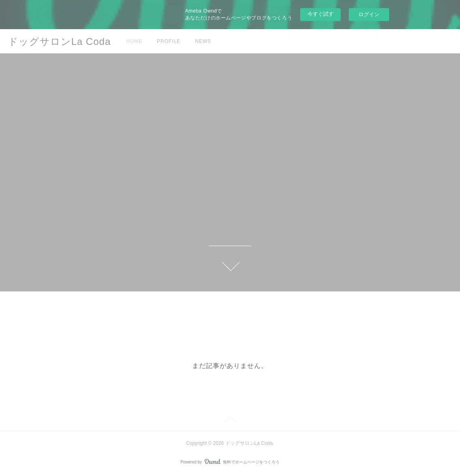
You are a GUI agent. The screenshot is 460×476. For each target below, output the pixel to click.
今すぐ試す (321, 14)
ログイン (369, 14)
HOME (134, 41)
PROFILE (169, 41)
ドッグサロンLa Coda (59, 41)
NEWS (203, 41)
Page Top (230, 421)
